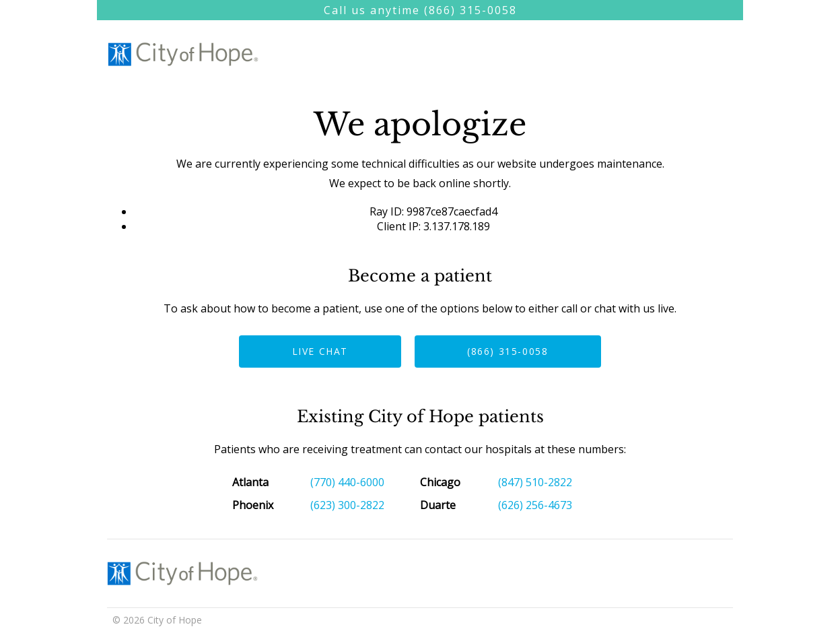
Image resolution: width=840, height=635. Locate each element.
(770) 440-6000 (347, 482)
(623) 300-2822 (347, 505)
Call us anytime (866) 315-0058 (420, 10)
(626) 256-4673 (535, 505)
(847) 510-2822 (535, 482)
